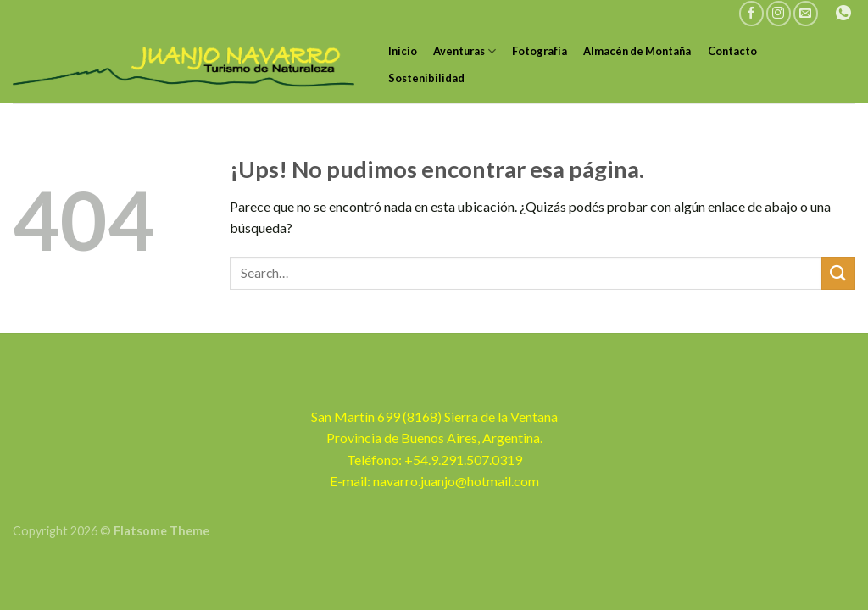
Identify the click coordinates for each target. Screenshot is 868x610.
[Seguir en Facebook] (751, 13)
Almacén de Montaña (637, 51)
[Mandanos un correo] (806, 13)
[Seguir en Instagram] (779, 13)
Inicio (403, 51)
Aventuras (465, 51)
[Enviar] (838, 273)
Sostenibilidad (426, 78)
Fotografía (540, 51)
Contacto (732, 51)
